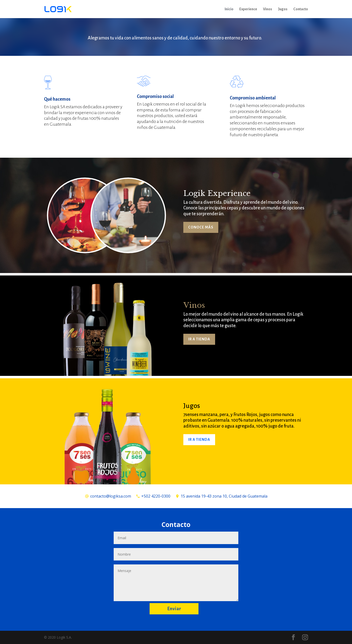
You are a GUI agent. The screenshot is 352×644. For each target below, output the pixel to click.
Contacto (301, 9)
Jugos (283, 9)
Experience (248, 9)
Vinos (268, 9)
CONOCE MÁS (201, 227)
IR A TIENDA (199, 339)
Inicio (229, 9)
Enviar (174, 609)
